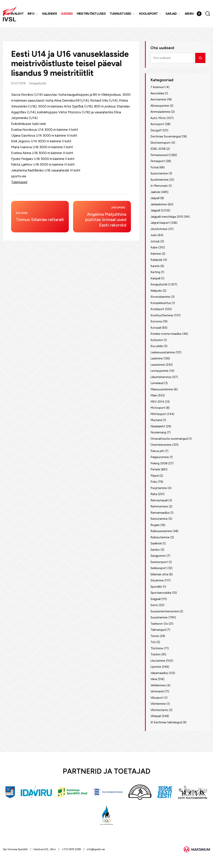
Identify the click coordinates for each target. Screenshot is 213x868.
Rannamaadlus (160, 513)
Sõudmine (157, 580)
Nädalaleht (158, 426)
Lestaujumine (159, 371)
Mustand (156, 420)
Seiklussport (159, 568)
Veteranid (157, 691)
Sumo (154, 605)
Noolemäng (158, 432)
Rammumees (159, 506)
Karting (155, 272)
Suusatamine (159, 617)
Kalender (50, 14)
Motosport (158, 408)
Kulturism (157, 340)
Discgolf (156, 130)
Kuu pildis (157, 346)
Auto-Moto (158, 118)
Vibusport (157, 698)
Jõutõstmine (159, 229)
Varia (154, 679)
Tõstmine (157, 648)
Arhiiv (189, 14)
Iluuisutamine (159, 173)
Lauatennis (158, 365)
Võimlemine (158, 704)
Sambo (155, 550)
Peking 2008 (159, 463)
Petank (155, 469)
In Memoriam (159, 186)
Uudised (67, 14)
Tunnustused (120, 14)
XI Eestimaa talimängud (166, 722)
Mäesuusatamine (162, 389)
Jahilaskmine (159, 204)
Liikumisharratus (161, 377)
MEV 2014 (157, 402)
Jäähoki (155, 192)
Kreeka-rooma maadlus (166, 334)
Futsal (154, 167)
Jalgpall (155, 210)
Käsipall (155, 278)
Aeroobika (157, 93)
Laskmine (157, 358)
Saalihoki (156, 543)
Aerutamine (158, 99)
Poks (154, 482)
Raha (154, 494)
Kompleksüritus (161, 303)
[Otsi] (200, 58)
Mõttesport (158, 414)
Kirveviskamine (160, 297)
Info (31, 14)
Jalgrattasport (160, 223)
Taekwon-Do (159, 624)
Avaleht (17, 14)
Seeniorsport (159, 562)
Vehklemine (158, 685)
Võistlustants (159, 710)
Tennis (155, 636)
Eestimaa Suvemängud (166, 136)
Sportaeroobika (161, 593)
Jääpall (155, 198)
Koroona (156, 321)
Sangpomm (158, 556)
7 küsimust (158, 87)
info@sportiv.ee (96, 849)
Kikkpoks (156, 291)
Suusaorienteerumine (165, 611)
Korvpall (156, 328)
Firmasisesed (159, 155)
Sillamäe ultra (159, 574)
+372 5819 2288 (71, 849)
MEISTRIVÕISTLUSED (91, 14)
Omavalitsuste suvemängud (169, 439)
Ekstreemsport (161, 143)
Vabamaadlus (159, 673)
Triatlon (156, 654)
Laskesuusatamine (163, 352)
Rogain (155, 525)
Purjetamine (159, 488)
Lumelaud (157, 383)
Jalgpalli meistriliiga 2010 (167, 217)
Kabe (154, 247)
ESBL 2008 (158, 149)
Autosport (157, 124)
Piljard (155, 476)
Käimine (156, 254)
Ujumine (156, 667)
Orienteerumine (161, 445)
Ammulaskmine (160, 112)
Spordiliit (156, 587)
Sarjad (171, 14)
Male (154, 395)
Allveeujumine (160, 106)
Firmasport (158, 161)
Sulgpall (156, 599)
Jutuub (155, 241)
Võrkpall (156, 716)
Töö (153, 642)
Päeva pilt (157, 451)
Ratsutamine (159, 519)
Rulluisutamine (160, 537)
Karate (155, 266)
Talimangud (158, 630)
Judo (154, 235)
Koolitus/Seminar (162, 315)
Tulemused (19, 182)
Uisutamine (158, 661)
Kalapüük (156, 260)
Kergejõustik (38, 83)
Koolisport (149, 14)
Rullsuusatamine (161, 531)
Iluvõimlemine (160, 180)
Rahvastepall (159, 500)
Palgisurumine (160, 457)
